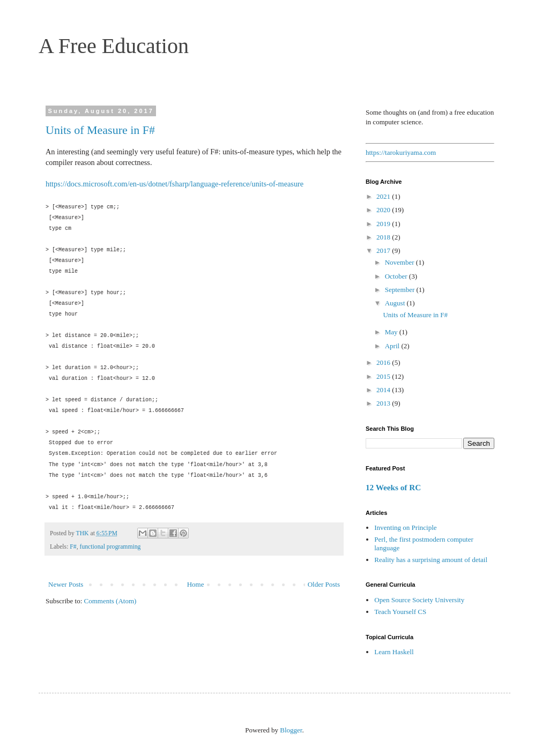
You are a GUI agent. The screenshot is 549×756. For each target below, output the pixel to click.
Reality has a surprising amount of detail (431, 560)
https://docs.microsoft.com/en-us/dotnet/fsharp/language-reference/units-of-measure (175, 184)
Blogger (291, 730)
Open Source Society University (419, 600)
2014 (384, 390)
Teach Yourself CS (400, 612)
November (400, 262)
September (401, 290)
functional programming (110, 547)
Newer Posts (66, 584)
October (397, 276)
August (396, 303)
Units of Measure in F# (100, 130)
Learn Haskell (394, 652)
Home (196, 584)
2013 (384, 403)
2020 (384, 210)
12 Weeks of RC (393, 487)
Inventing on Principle (405, 527)
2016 (384, 362)
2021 (384, 196)
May (392, 332)
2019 (384, 224)
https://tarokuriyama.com (401, 152)
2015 (384, 376)
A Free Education (114, 46)
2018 (384, 237)
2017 (384, 250)
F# (73, 547)
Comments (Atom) (110, 601)
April (393, 346)
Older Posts (324, 584)
